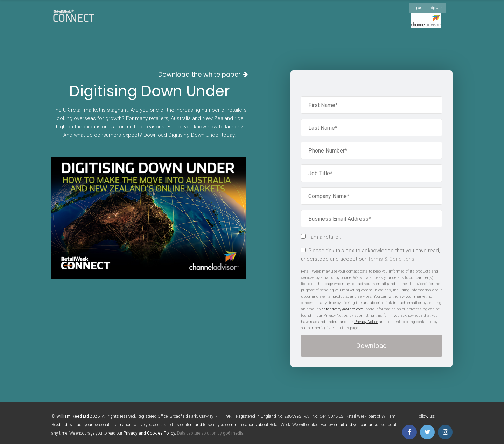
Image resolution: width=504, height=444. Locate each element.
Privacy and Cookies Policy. (150, 433)
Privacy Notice (366, 322)
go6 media (233, 433)
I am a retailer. (321, 237)
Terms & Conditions (391, 259)
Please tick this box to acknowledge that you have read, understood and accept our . (370, 255)
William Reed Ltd (73, 416)
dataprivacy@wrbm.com (343, 309)
